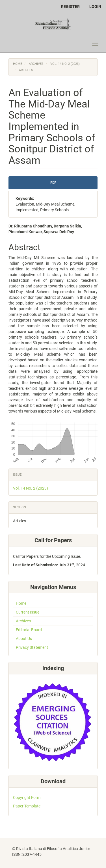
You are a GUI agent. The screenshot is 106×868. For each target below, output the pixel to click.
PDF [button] (53, 183)
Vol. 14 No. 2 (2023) (65, 64)
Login (95, 7)
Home (18, 64)
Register (70, 7)
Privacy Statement (32, 647)
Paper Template (27, 806)
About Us (24, 639)
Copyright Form (27, 797)
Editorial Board (29, 630)
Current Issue (28, 612)
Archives (36, 64)
